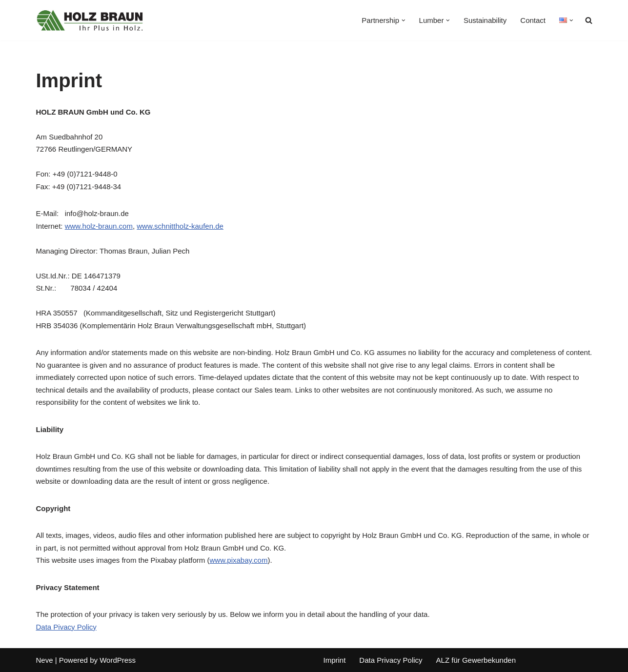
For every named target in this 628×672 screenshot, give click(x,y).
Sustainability (485, 20)
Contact (533, 20)
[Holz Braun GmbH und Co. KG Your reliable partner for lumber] (90, 20)
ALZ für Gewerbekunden (476, 660)
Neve (45, 660)
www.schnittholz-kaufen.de (180, 226)
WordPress (118, 660)
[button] (404, 20)
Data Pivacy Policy (66, 627)
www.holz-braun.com (99, 226)
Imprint (335, 660)
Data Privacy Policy (391, 660)
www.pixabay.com (238, 560)
